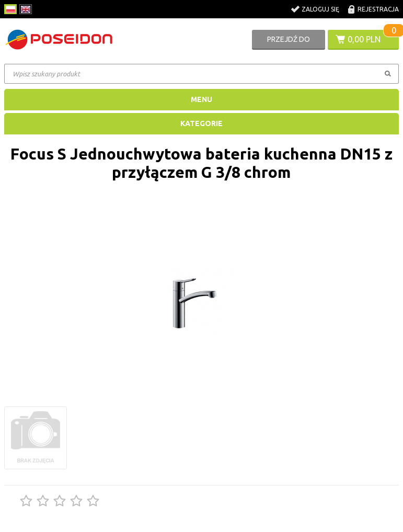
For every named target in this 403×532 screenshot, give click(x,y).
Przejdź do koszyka (289, 42)
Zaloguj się (320, 9)
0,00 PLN (364, 39)
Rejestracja (378, 9)
